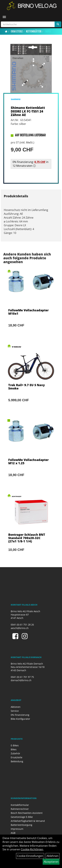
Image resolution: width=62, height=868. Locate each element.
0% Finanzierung (20, 715)
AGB (13, 833)
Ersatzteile (17, 31)
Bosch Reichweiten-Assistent (27, 813)
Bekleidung (17, 761)
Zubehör (15, 753)
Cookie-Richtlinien (32, 849)
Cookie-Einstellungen (30, 856)
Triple (48, 31)
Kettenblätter (34, 31)
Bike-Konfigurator (20, 719)
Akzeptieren (51, 862)
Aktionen (16, 707)
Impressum (17, 829)
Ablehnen (53, 856)
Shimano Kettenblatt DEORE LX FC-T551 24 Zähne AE (28, 111)
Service (15, 711)
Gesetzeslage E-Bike (22, 817)
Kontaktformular (20, 805)
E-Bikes (15, 745)
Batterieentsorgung (21, 825)
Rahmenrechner (20, 809)
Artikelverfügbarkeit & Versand (28, 821)
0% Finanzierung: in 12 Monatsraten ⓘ (31, 164)
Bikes (14, 749)
